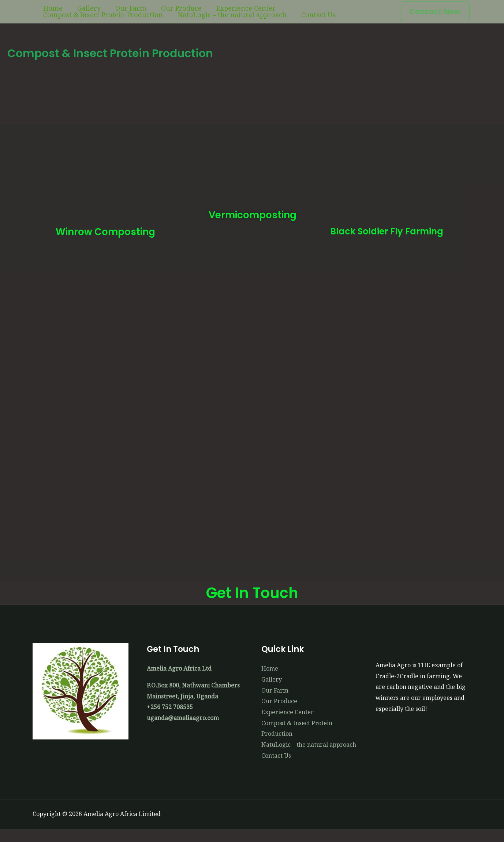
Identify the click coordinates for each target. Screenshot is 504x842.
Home (49, 11)
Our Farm (111, 11)
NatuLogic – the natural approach (94, 25)
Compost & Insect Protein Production (306, 11)
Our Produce (153, 11)
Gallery (77, 11)
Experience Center (210, 11)
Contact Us (172, 25)
